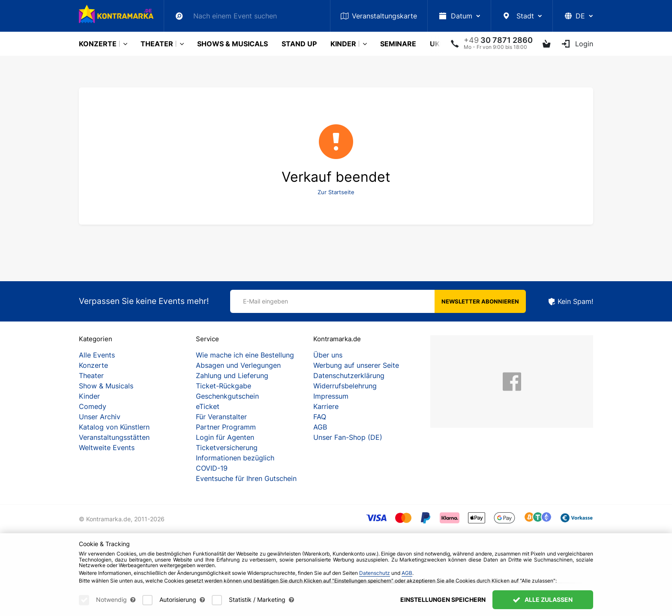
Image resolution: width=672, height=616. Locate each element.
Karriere (326, 406)
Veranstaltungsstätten (114, 437)
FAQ (320, 417)
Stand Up (299, 44)
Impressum (331, 396)
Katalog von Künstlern (114, 427)
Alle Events (97, 355)
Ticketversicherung (227, 448)
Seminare (398, 44)
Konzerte (98, 44)
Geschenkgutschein (227, 396)
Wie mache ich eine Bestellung (245, 355)
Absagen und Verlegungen (238, 365)
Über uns (328, 355)
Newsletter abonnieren (480, 301)
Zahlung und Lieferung (232, 376)
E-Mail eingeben (265, 301)
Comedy (93, 406)
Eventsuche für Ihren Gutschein (246, 478)
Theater (157, 44)
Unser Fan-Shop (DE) (348, 437)
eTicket (208, 406)
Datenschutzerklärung (349, 376)
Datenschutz (375, 579)
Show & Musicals (106, 386)
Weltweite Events (107, 448)
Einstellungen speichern (443, 605)
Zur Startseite (336, 192)
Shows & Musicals (232, 44)
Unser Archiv (100, 417)
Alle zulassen (543, 605)
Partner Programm (226, 427)
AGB (320, 427)
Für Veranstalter (221, 417)
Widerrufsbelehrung (345, 386)
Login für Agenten (225, 437)
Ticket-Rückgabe (223, 386)
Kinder (343, 44)
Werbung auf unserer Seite (356, 365)
